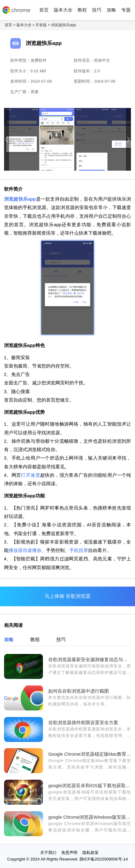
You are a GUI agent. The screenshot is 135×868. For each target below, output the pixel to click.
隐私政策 (91, 853)
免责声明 (69, 853)
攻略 (111, 10)
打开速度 (30, 475)
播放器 (16, 550)
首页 (44, 10)
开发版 (41, 25)
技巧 (97, 10)
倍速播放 (32, 550)
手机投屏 (79, 550)
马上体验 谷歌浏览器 (67, 596)
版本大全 (63, 10)
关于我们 (48, 853)
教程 (82, 10)
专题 (126, 10)
